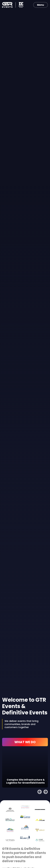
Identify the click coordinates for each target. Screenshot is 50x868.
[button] (40, 792)
